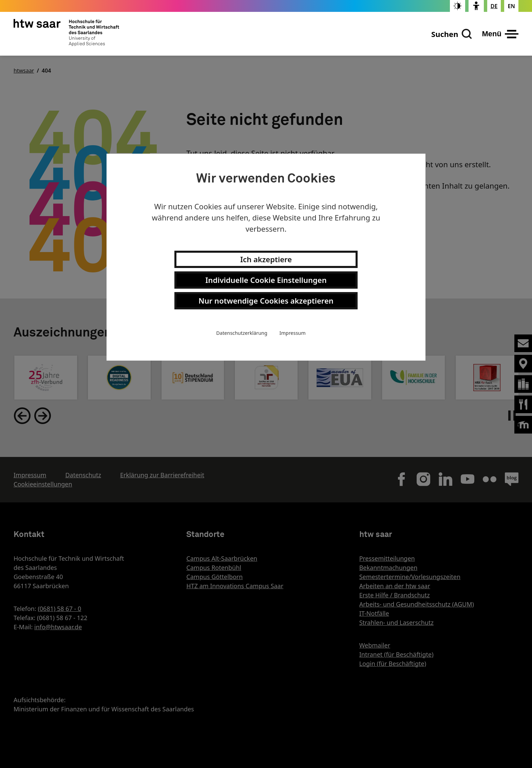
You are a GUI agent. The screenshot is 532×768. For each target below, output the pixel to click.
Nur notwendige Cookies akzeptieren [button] (266, 301)
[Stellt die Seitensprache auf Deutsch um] (494, 6)
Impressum (293, 333)
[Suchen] (452, 34)
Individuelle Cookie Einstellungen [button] (266, 280)
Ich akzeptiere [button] (266, 259)
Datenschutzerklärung (242, 333)
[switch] (458, 6)
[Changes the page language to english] (511, 6)
